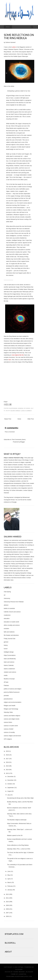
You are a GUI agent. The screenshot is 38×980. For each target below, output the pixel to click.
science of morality (9, 732)
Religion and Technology (11, 709)
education (7, 618)
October (10, 784)
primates (6, 695)
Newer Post (8, 419)
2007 (7, 913)
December (10, 776)
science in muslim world (11, 726)
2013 (7, 773)
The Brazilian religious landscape (17, 820)
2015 (7, 766)
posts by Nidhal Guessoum (12, 692)
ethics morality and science (12, 625)
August (9, 791)
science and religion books (12, 719)
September (11, 788)
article (14, 47)
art (5, 595)
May (9, 875)
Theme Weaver (19, 972)
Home (19, 419)
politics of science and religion (13, 689)
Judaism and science (10, 672)
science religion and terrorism (12, 736)
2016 (7, 762)
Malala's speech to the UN (15, 835)
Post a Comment (10, 432)
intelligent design (9, 652)
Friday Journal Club (10, 639)
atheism (6, 605)
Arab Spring (7, 592)
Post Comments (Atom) (19, 440)
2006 (7, 916)
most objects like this (18, 355)
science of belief (9, 729)
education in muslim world (11, 622)
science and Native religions (12, 716)
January (10, 890)
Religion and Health (10, 706)
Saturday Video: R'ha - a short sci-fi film (19, 849)
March (9, 882)
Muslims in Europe (9, 679)
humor (6, 649)
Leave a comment (26, 411)
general (21, 408)
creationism (7, 615)
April (9, 879)
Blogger (22, 442)
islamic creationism (9, 669)
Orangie (14, 502)
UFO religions (8, 739)
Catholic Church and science (12, 612)
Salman (6, 540)
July (9, 795)
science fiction (8, 722)
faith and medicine (9, 632)
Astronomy (14, 408)
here (10, 360)
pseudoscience (8, 699)
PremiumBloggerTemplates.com (19, 976)
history (6, 645)
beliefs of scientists (9, 608)
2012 (7, 894)
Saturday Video (8, 712)
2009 (7, 905)
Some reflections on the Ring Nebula (19, 36)
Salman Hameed (15, 411)
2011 (7, 898)
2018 (7, 755)
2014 (7, 770)
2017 (7, 759)
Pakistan (6, 685)
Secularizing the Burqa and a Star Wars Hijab (20, 798)
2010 (7, 902)
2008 (7, 909)
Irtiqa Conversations (10, 655)
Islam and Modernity (10, 659)
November (10, 780)
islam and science (9, 662)
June (9, 871)
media (6, 675)
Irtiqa (21, 967)
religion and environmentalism (13, 702)
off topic (6, 682)
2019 (7, 751)
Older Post (31, 419)
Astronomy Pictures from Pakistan (14, 602)
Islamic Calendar (9, 665)
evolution (6, 628)
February (10, 886)
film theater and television (11, 635)
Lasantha (22, 974)
